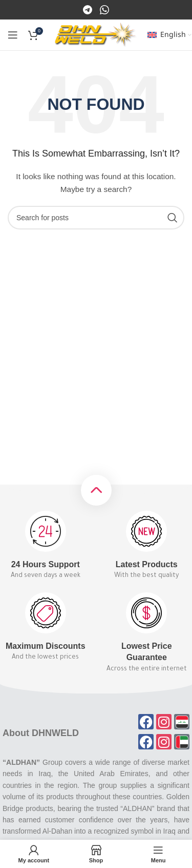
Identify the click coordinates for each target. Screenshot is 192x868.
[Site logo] (96, 34)
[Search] (96, 218)
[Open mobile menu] (13, 35)
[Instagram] (104, 9)
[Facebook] (88, 9)
